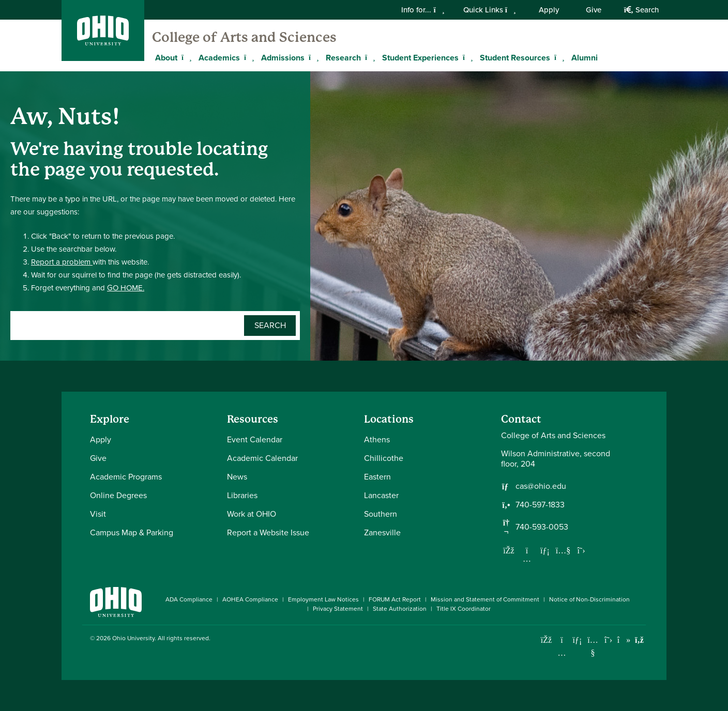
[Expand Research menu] (369, 57)
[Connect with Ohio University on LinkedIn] (577, 640)
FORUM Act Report (395, 599)
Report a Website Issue (268, 532)
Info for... (423, 10)
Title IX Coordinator (464, 609)
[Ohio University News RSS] (639, 640)
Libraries (242, 495)
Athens (377, 439)
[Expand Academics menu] (248, 57)
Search (641, 10)
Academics (219, 58)
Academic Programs (126, 477)
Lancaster (381, 495)
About (166, 58)
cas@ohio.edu (541, 486)
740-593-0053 (542, 527)
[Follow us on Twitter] (581, 550)
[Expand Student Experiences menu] (466, 57)
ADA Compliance (189, 599)
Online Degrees (118, 495)
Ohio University (133, 638)
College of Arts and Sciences (244, 37)
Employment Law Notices (323, 599)
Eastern (377, 477)
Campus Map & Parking (132, 532)
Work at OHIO (252, 514)
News (237, 477)
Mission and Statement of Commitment (485, 599)
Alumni (585, 58)
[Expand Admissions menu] (312, 57)
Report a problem (62, 262)
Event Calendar (255, 439)
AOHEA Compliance (250, 599)
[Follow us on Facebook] (509, 550)
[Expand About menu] (185, 57)
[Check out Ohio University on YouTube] (593, 646)
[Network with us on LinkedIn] (545, 550)
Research (343, 58)
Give (594, 10)
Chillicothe (384, 458)
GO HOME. (126, 288)
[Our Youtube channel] (563, 550)
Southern (381, 514)
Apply (549, 10)
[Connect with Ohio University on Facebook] (546, 640)
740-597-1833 (540, 505)
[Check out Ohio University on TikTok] (624, 640)
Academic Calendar (262, 458)
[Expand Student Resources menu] (558, 57)
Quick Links (490, 10)
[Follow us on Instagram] (527, 559)
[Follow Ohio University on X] (608, 640)
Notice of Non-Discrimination (589, 599)
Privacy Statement (338, 609)
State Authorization (400, 609)
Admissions (283, 58)
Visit (98, 514)
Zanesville (382, 532)
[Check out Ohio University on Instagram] (562, 653)
